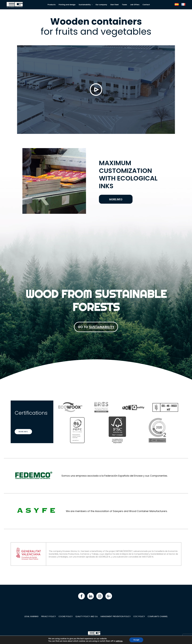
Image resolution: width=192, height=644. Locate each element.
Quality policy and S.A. (87, 616)
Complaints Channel (158, 616)
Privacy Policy (49, 616)
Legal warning (31, 616)
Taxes (124, 5)
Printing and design (67, 5)
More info (116, 199)
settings (120, 641)
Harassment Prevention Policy (116, 616)
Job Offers (135, 5)
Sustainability (86, 5)
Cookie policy (66, 616)
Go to (96, 327)
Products (52, 5)
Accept (138, 640)
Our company (101, 5)
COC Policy (139, 616)
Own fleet (114, 5)
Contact (146, 5)
